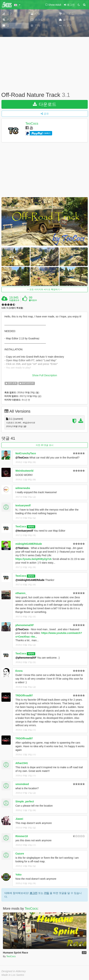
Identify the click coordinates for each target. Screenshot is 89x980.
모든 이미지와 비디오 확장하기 (45, 289)
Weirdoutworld (24, 471)
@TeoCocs (22, 458)
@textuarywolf (24, 531)
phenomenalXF (25, 625)
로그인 (34, 893)
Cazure (20, 854)
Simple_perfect (25, 801)
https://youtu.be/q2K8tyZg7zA (34, 559)
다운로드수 (14, 300)
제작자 (31, 527)
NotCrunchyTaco (26, 453)
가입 (46, 893)
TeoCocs (32, 124)
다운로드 (45, 104)
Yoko (18, 875)
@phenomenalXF (26, 658)
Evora (19, 671)
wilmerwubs (23, 488)
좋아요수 (33, 300)
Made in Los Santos (13, 975)
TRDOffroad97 (24, 695)
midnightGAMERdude (29, 544)
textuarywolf (23, 505)
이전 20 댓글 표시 (44, 445)
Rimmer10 (22, 836)
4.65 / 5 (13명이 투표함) (12, 308)
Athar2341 (22, 763)
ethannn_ (21, 593)
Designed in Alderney (14, 971)
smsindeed (22, 784)
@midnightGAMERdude (30, 580)
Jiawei (19, 819)
